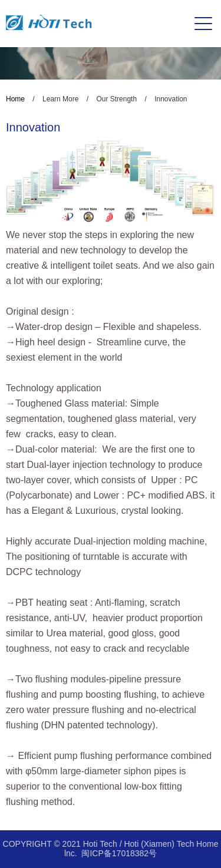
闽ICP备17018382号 (119, 853)
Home (15, 99)
